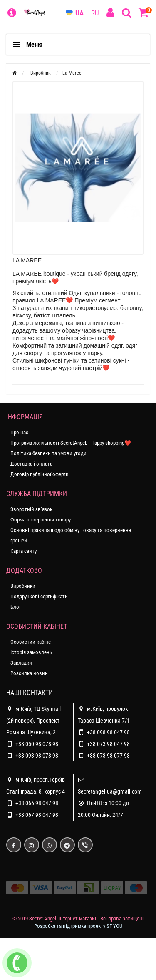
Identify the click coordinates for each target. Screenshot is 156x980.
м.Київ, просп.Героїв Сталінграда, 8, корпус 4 (36, 784)
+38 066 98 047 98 (37, 803)
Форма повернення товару (41, 520)
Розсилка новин (29, 673)
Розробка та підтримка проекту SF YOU (78, 926)
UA (79, 13)
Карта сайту (24, 551)
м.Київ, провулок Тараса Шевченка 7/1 (104, 713)
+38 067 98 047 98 (37, 815)
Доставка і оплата (31, 464)
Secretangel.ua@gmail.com (110, 791)
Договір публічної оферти (40, 474)
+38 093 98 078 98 (37, 756)
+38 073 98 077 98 (108, 756)
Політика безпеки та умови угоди (48, 453)
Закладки (21, 663)
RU (95, 13)
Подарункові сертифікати (39, 596)
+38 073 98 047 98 (108, 744)
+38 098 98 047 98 (108, 732)
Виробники (23, 586)
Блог (16, 607)
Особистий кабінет (32, 642)
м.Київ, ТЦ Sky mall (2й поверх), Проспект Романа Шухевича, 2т (33, 719)
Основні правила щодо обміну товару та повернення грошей (71, 535)
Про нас (19, 432)
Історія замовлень (31, 652)
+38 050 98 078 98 (37, 744)
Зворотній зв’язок (31, 509)
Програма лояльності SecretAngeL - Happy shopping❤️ (71, 443)
